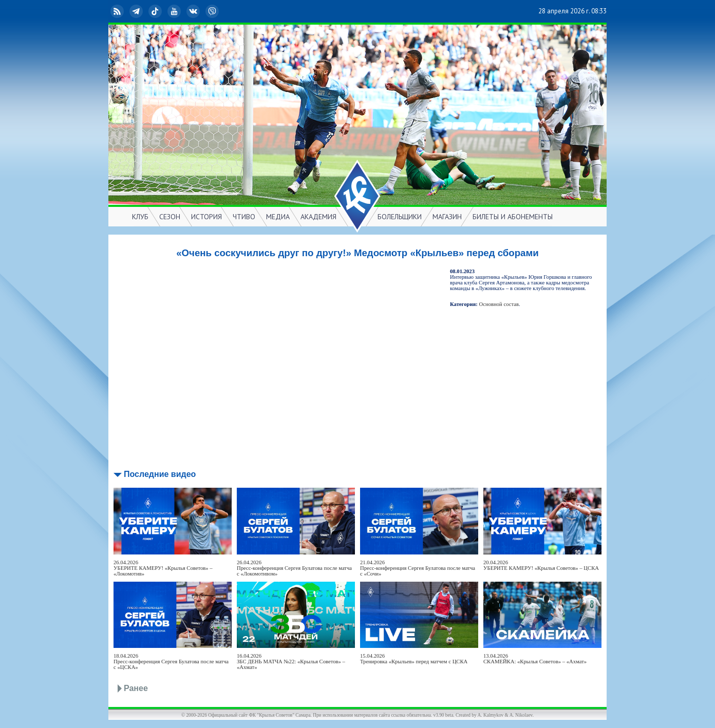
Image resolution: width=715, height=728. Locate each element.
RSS (118, 11)
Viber (213, 11)
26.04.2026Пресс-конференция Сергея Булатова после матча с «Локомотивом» (294, 568)
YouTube (175, 11)
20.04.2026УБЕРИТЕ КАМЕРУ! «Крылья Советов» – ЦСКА (541, 565)
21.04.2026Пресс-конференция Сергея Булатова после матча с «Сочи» (418, 568)
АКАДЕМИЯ (318, 217)
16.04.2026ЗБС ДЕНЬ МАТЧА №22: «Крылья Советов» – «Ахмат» (291, 662)
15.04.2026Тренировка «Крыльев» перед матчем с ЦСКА (414, 659)
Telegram (137, 11)
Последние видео (160, 474)
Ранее (136, 688)
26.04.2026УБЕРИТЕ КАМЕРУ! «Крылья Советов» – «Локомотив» (163, 568)
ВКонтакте (194, 11)
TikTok (156, 11)
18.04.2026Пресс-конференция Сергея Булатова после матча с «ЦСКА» (171, 662)
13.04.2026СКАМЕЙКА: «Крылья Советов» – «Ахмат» (535, 659)
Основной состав (499, 304)
